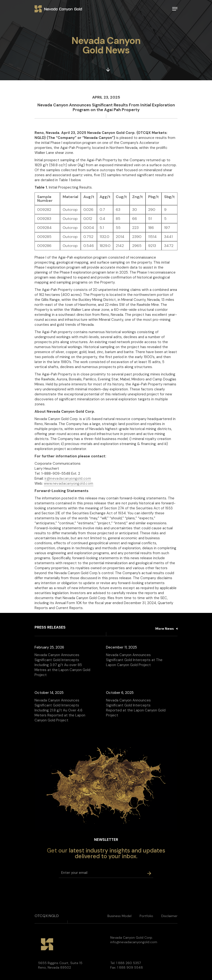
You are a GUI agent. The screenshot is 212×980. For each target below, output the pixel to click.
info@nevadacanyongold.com (134, 942)
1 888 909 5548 (130, 967)
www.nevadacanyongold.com (69, 483)
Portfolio (146, 916)
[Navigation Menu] (175, 9)
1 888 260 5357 (129, 963)
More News (165, 629)
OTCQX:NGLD (47, 916)
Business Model (119, 916)
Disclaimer (169, 916)
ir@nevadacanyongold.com (68, 478)
